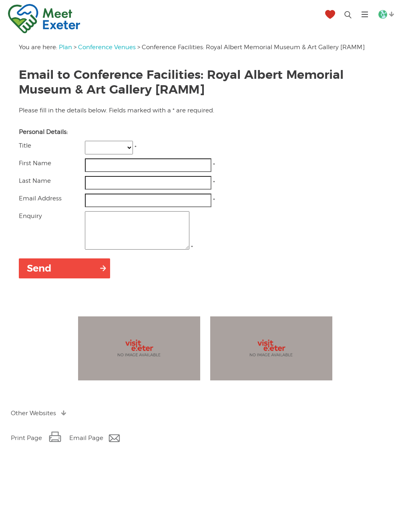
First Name (35, 163)
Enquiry (30, 216)
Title (25, 146)
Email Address (40, 198)
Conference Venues (107, 47)
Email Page (86, 445)
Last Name (35, 181)
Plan (65, 47)
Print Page (26, 445)
